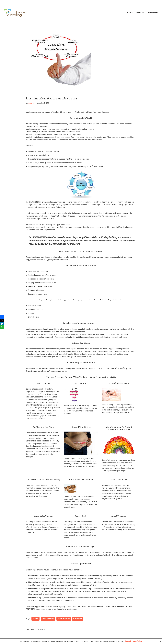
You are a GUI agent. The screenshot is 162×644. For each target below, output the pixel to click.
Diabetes (35, 613)
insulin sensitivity (63, 613)
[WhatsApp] (2, 327)
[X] (2, 320)
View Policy (137, 641)
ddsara (31, 103)
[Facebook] (2, 317)
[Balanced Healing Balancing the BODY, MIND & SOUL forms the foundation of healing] (39, 13)
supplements (77, 613)
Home (130, 13)
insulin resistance (48, 613)
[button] (145, 13)
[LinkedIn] (2, 324)
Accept (128, 641)
